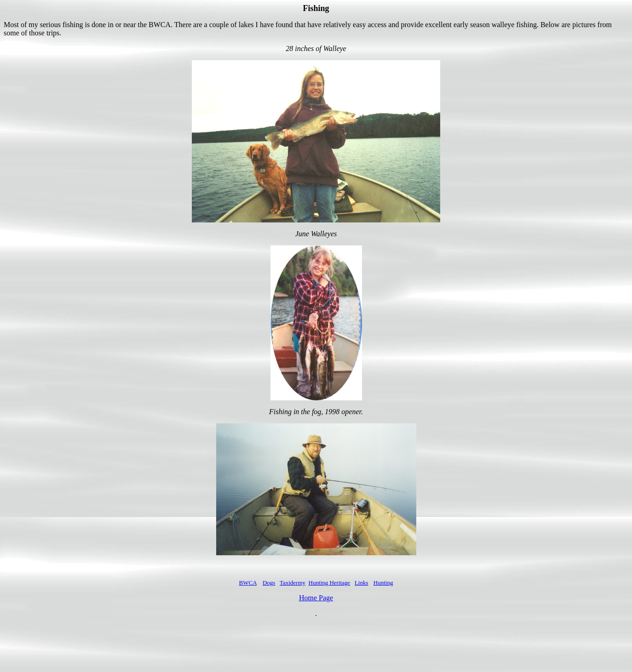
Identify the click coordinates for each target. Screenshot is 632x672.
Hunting (383, 583)
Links (362, 583)
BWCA (248, 583)
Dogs (269, 583)
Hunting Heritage (330, 583)
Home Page (316, 598)
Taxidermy (293, 583)
